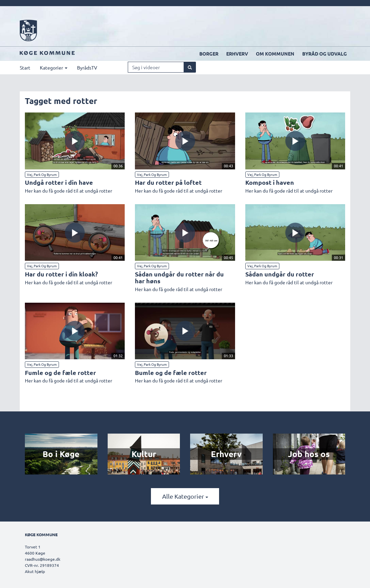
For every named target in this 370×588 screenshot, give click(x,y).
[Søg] (190, 67)
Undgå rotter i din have (59, 182)
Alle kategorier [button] (185, 496)
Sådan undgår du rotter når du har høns (179, 277)
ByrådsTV (87, 67)
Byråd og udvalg (325, 54)
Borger (209, 54)
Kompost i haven (270, 182)
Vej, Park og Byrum (42, 174)
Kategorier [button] (54, 67)
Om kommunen (275, 54)
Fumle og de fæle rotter (60, 372)
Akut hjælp (35, 571)
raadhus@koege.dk (43, 559)
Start (25, 67)
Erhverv (237, 54)
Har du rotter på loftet (168, 182)
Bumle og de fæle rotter (171, 372)
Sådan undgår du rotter (280, 274)
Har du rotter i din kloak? (61, 274)
